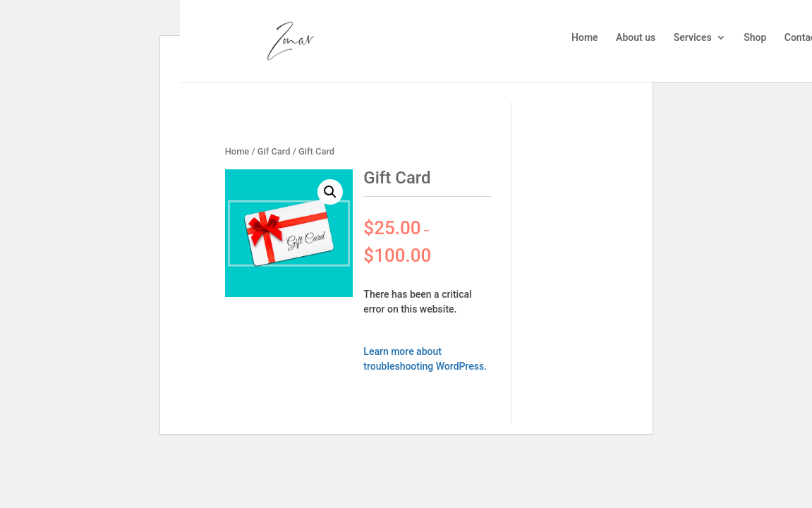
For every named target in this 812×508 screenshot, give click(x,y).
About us (636, 38)
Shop (755, 38)
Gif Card (274, 151)
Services (693, 38)
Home (585, 38)
